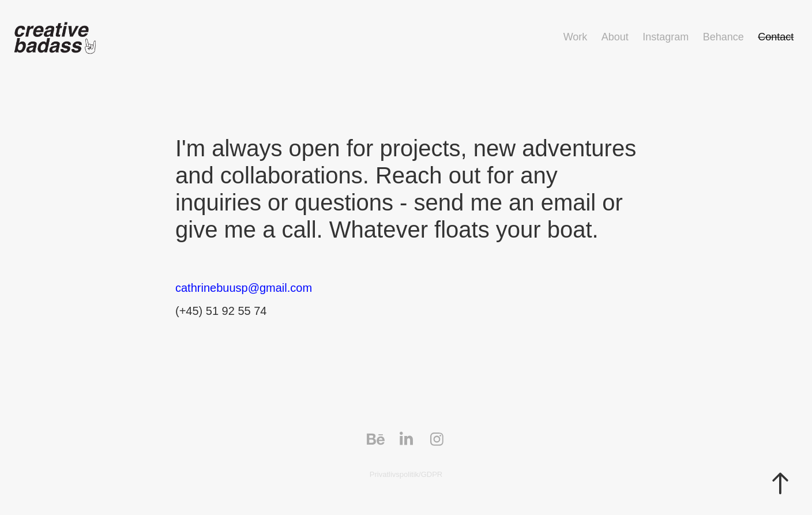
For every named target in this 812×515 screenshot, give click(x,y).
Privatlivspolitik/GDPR (406, 474)
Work (576, 37)
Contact (776, 37)
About (615, 37)
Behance (723, 37)
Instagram (666, 37)
